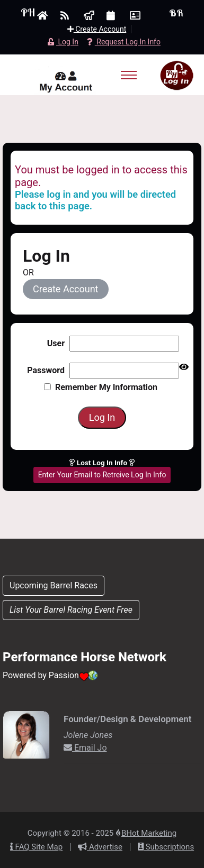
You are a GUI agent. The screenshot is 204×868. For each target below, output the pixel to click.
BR (176, 13)
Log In (63, 42)
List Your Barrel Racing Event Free (71, 610)
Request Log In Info (124, 42)
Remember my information (101, 387)
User (56, 343)
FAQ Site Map (36, 847)
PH (28, 13)
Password (46, 370)
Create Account (97, 29)
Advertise (100, 847)
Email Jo (85, 748)
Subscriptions (166, 847)
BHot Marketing (149, 833)
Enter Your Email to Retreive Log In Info (102, 475)
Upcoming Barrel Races (54, 585)
